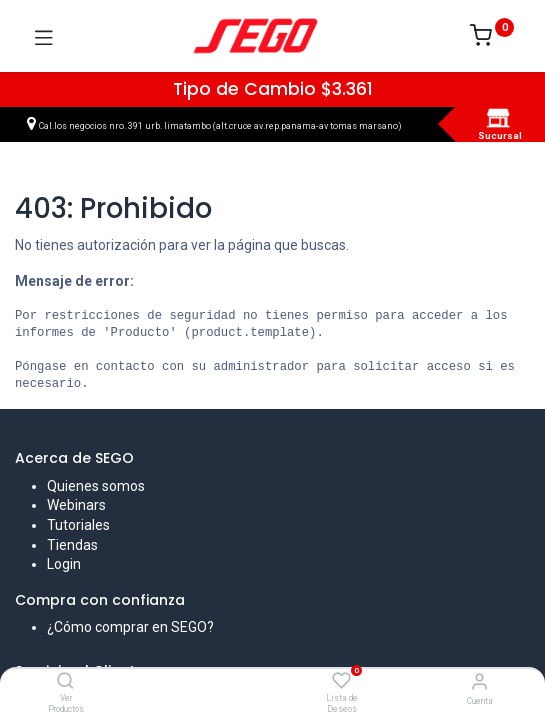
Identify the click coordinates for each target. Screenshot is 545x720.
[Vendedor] (479, 681)
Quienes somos (96, 486)
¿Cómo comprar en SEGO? (130, 627)
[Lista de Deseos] (341, 681)
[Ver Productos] (65, 682)
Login (64, 564)
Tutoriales (78, 525)
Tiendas (72, 545)
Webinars (76, 505)
